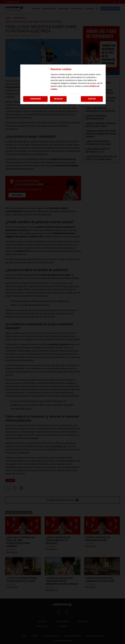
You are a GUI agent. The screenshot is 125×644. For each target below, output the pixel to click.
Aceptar (92, 99)
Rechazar (58, 99)
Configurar (35, 99)
